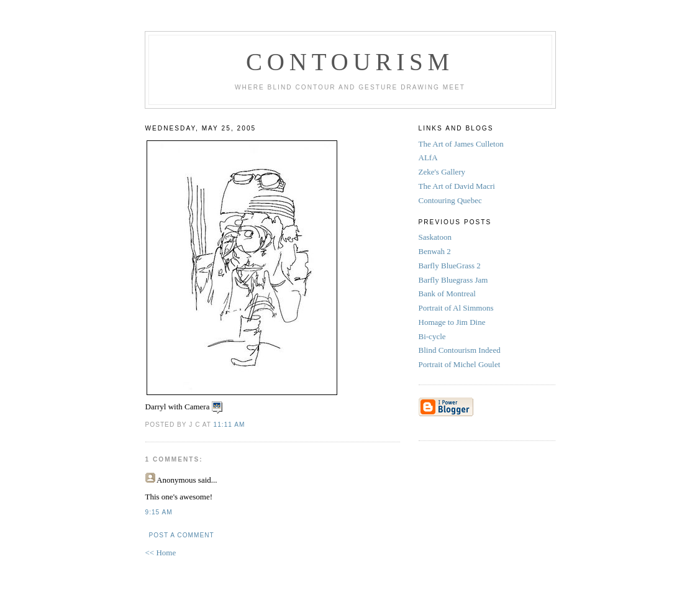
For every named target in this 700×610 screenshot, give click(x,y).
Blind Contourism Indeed (460, 350)
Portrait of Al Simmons (457, 308)
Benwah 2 (436, 251)
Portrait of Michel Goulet (461, 364)
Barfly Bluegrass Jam (454, 280)
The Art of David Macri (457, 186)
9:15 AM (159, 512)
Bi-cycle (432, 336)
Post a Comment (182, 535)
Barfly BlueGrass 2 (451, 266)
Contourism (350, 62)
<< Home (161, 553)
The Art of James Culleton (461, 144)
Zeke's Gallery (442, 172)
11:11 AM (230, 425)
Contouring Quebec (450, 200)
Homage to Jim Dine (453, 322)
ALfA (428, 157)
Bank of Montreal (448, 294)
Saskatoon (436, 237)
